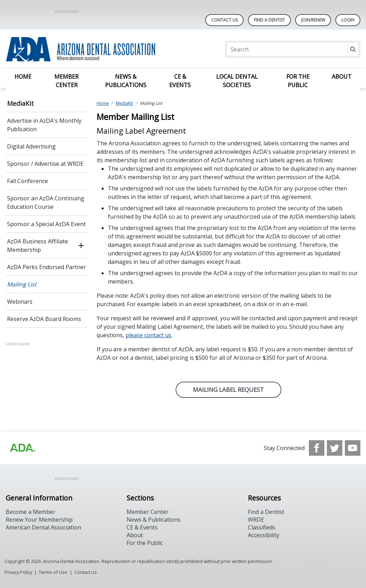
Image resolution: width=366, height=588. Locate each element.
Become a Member (30, 512)
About (342, 77)
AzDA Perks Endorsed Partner (47, 267)
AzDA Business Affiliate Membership (38, 245)
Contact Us (224, 20)
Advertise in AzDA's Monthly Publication (44, 125)
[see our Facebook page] (317, 448)
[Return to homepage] (97, 49)
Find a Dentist (266, 512)
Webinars (20, 302)
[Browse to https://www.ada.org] (22, 448)
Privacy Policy (18, 572)
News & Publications (126, 81)
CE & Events (180, 81)
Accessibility (264, 535)
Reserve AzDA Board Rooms (44, 319)
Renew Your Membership (39, 520)
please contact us (148, 335)
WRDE (256, 520)
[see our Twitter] (335, 448)
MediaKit (20, 103)
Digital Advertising (31, 146)
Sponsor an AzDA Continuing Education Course (46, 202)
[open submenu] (81, 245)
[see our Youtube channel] (353, 448)
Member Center (66, 81)
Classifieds (262, 527)
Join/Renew (313, 20)
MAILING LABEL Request (228, 390)
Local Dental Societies (237, 81)
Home (23, 77)
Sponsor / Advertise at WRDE (45, 164)
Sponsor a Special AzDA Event (46, 224)
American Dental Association (43, 527)
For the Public (298, 81)
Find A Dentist (269, 20)
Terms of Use (53, 572)
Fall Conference (28, 181)
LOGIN (348, 20)
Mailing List (22, 284)
